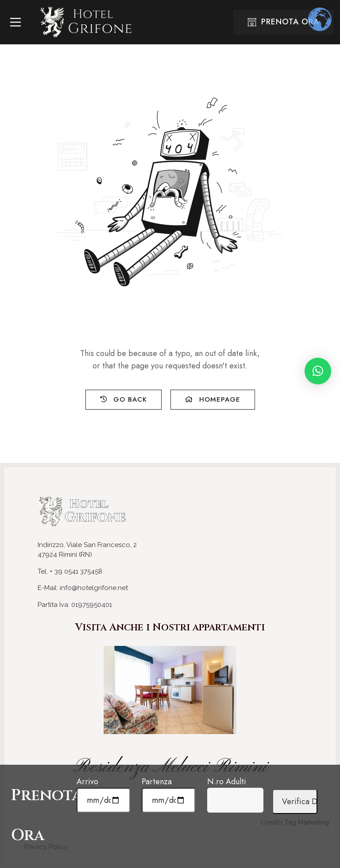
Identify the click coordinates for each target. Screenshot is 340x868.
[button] (318, 371)
